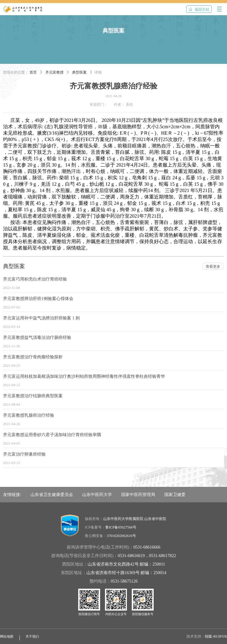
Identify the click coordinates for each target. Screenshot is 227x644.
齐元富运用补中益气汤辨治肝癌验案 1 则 (41, 318)
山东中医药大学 (97, 494)
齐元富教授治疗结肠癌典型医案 (33, 396)
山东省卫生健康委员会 (52, 494)
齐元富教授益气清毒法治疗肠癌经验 (37, 337)
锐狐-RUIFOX (216, 636)
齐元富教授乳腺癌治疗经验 (29, 415)
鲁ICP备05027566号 (121, 527)
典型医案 (79, 72)
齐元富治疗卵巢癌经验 (24, 454)
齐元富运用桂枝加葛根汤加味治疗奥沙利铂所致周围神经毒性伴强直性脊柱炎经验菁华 (84, 376)
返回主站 (199, 9)
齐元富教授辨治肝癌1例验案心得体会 (38, 299)
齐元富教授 (54, 72)
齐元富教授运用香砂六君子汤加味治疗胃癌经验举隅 (52, 435)
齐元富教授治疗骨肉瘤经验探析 (33, 357)
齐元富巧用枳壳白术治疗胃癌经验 (35, 279)
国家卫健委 (175, 494)
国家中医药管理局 (138, 494)
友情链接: (12, 494)
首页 (33, 72)
